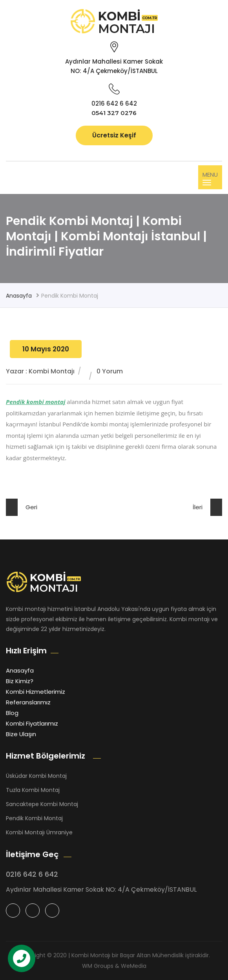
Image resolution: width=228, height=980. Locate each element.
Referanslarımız (28, 702)
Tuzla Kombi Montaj (33, 790)
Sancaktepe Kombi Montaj (42, 804)
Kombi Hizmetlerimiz (36, 692)
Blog (12, 713)
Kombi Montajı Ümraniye (39, 832)
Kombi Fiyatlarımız (32, 723)
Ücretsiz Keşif (114, 135)
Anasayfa (19, 296)
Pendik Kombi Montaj (34, 818)
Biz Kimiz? (20, 681)
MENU (210, 178)
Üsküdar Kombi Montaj (36, 776)
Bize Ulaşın (21, 734)
